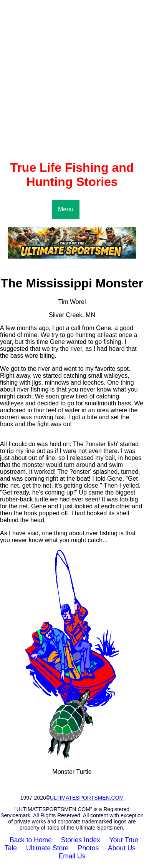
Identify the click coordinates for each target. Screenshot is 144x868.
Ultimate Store (47, 848)
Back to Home (31, 840)
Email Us (72, 856)
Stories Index (81, 840)
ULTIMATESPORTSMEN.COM (87, 798)
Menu (66, 209)
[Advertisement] (72, 80)
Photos (88, 848)
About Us (122, 848)
